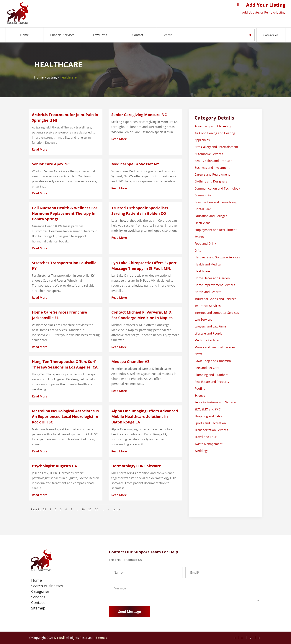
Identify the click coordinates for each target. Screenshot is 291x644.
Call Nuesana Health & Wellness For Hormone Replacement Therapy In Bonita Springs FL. (65, 213)
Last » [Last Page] (116, 509)
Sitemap (38, 609)
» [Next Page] (108, 509)
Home (24, 35)
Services (38, 598)
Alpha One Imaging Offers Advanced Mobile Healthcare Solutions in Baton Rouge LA (145, 416)
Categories (271, 35)
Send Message (130, 612)
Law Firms (100, 35)
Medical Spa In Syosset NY (135, 164)
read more (40, 149)
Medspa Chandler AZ (130, 362)
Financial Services (62, 35)
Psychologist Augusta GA (54, 466)
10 (83, 509)
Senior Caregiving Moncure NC (139, 115)
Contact (138, 35)
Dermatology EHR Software (136, 466)
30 (97, 509)
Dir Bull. (60, 638)
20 (90, 509)
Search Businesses (47, 586)
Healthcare (68, 77)
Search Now (243, 35)
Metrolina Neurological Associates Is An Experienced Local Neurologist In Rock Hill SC (65, 416)
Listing (52, 77)
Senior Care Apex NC (51, 164)
